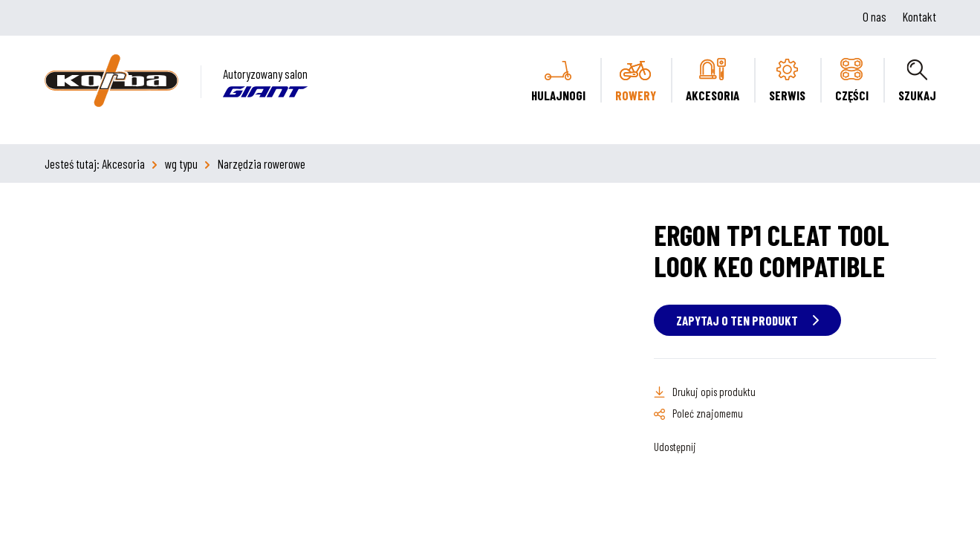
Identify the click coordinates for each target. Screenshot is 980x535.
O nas (874, 16)
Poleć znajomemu (708, 413)
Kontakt (919, 16)
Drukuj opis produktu (714, 392)
